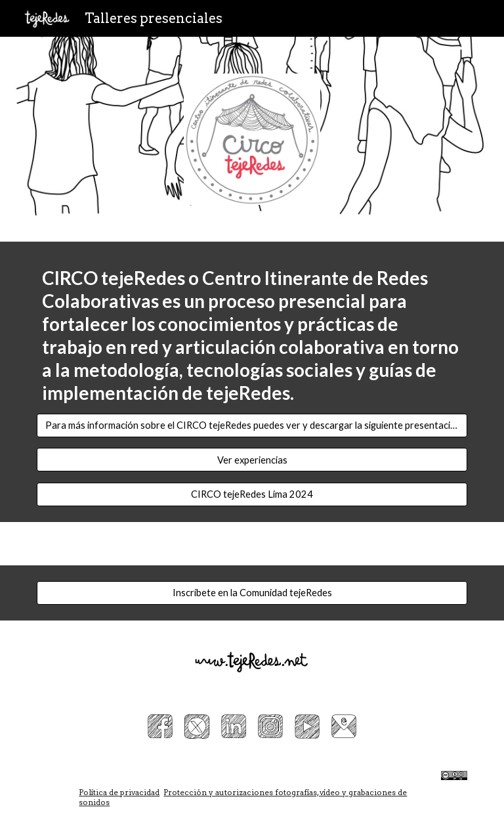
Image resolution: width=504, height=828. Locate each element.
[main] (252, 336)
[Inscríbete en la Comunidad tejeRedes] (252, 592)
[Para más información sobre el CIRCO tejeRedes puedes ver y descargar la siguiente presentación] (252, 425)
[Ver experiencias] (252, 460)
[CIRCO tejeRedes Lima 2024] (252, 494)
